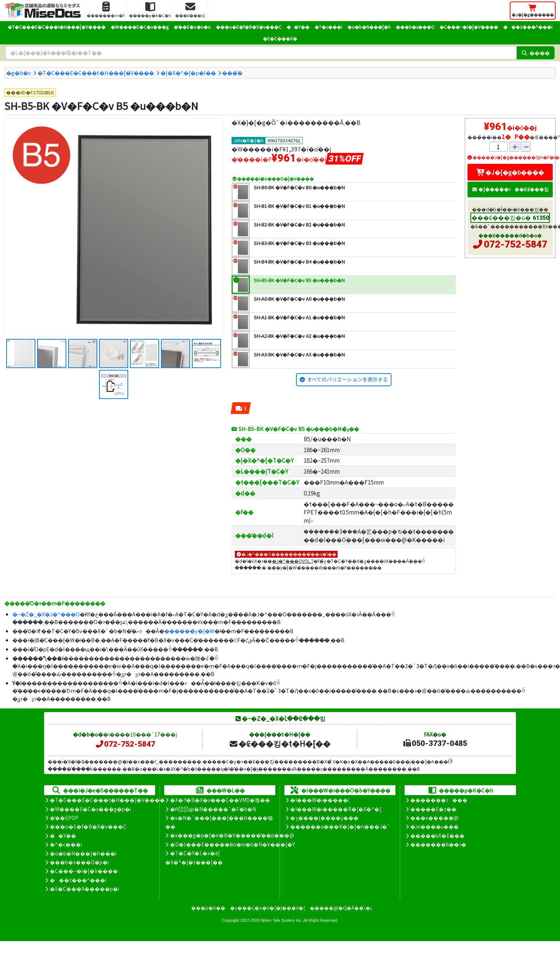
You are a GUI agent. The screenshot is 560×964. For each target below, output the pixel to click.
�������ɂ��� (439, 800)
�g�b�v (19, 73)
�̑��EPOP (64, 818)
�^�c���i (328, 27)
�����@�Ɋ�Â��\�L (341, 908)
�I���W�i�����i (320, 800)
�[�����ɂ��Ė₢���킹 (510, 189)
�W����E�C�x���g (140, 27)
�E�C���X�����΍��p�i (84, 889)
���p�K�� (208, 908)
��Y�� (298, 27)
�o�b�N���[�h (369, 27)
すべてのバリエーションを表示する (347, 379)
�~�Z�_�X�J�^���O (46, 614)
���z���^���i (528, 27)
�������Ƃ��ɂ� (438, 844)
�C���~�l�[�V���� (469, 27)
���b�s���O (415, 27)
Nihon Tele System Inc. (282, 920)
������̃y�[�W (189, 631)
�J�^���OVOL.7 (293, 561)
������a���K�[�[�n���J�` (340, 826)
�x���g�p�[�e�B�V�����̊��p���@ (232, 835)
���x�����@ (434, 818)
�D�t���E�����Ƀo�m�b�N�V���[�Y (232, 844)
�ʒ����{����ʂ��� (324, 818)
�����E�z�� (433, 809)
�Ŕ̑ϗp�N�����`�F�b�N (213, 809)
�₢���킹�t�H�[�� (280, 743)
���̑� (232, 73)
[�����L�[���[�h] (261, 53)
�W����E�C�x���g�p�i (90, 809)
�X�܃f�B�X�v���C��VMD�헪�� (220, 800)
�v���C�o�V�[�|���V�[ (268, 908)
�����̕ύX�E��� (437, 835)
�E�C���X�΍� (280, 38)
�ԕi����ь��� (435, 826)
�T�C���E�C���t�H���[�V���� (57, 27)
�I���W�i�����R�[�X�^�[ (336, 809)
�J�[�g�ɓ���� (510, 172)
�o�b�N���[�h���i (83, 853)
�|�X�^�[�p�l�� (188, 73)
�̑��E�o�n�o (192, 27)
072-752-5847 (516, 244)
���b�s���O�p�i (79, 862)
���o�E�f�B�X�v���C (249, 27)
